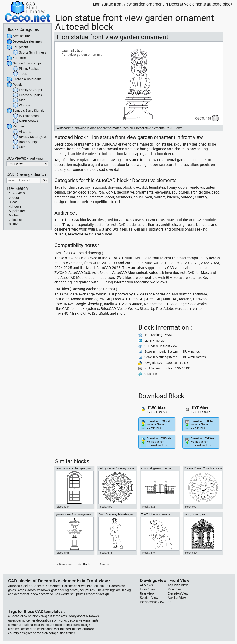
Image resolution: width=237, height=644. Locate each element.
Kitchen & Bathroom (24, 79)
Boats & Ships (26, 142)
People (14, 85)
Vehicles (16, 127)
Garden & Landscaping (25, 63)
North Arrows (25, 121)
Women (21, 105)
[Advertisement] (93, 355)
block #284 (63, 507)
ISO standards (26, 116)
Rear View (147, 593)
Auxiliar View (177, 598)
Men (19, 100)
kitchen (18, 220)
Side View (175, 589)
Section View (149, 598)
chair (16, 215)
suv (15, 224)
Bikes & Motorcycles (30, 137)
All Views (146, 585)
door (16, 198)
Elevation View (178, 593)
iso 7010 (19, 193)
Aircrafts (22, 132)
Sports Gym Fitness (29, 53)
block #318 (106, 553)
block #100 (106, 507)
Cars (19, 147)
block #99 (191, 507)
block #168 (63, 553)
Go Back (84, 564)
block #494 (191, 553)
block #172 (149, 507)
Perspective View (152, 602)
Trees (20, 74)
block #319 (149, 553)
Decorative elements (24, 42)
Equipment (17, 47)
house (17, 206)
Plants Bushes (26, 69)
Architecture (18, 36)
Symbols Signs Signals (25, 111)
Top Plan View (178, 585)
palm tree (19, 211)
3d (170, 602)
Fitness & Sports (27, 95)
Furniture (16, 58)
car (15, 202)
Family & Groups (27, 90)
